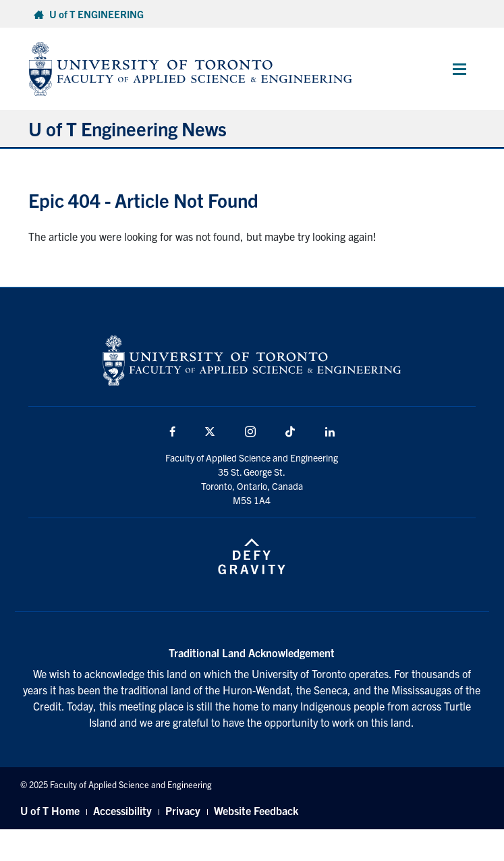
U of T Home (50, 810)
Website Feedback (256, 810)
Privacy (183, 810)
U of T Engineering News (128, 128)
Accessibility (122, 810)
